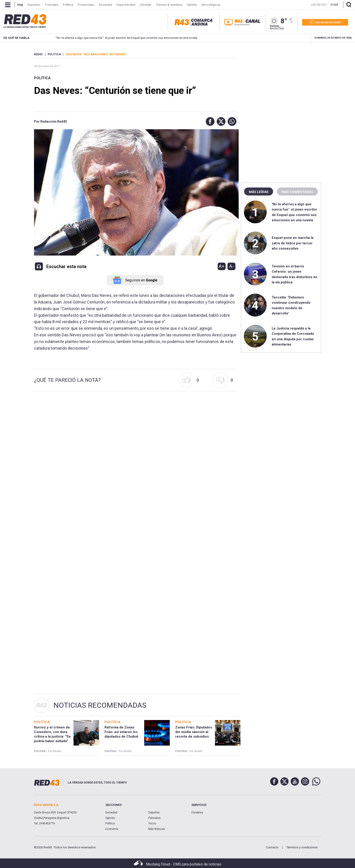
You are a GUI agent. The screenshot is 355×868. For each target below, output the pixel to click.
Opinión (110, 818)
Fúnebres (197, 813)
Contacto (272, 847)
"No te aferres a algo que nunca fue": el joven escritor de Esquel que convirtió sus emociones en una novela (122, 38)
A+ (222, 266)
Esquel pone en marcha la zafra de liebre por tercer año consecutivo (293, 243)
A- (231, 266)
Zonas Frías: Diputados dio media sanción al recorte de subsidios (194, 732)
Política (42, 78)
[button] (209, 121)
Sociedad (111, 813)
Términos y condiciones (302, 847)
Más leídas (258, 192)
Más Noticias (157, 829)
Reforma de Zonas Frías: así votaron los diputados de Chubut (121, 732)
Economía (112, 829)
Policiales (154, 818)
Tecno (152, 823)
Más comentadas (297, 192)
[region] (281, 81)
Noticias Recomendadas (100, 705)
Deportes (154, 813)
